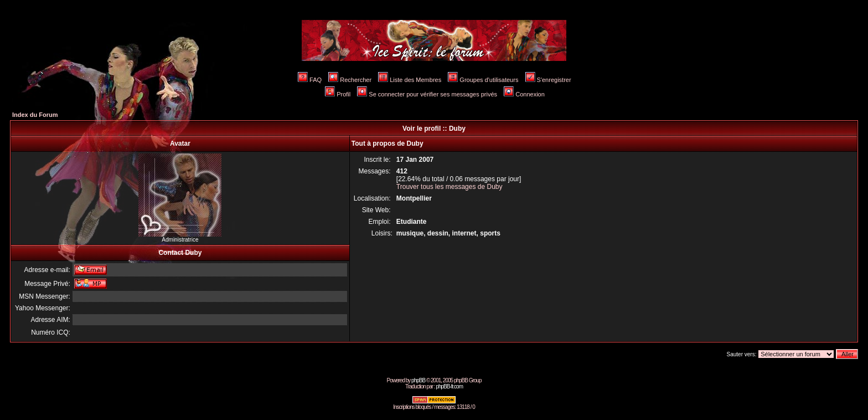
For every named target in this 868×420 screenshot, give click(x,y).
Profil (338, 94)
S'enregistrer (548, 80)
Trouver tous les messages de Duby (449, 187)
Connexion (524, 94)
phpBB (418, 380)
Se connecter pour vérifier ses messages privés (427, 94)
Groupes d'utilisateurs (483, 80)
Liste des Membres (410, 80)
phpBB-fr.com (449, 386)
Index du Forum (35, 115)
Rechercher (350, 80)
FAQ (310, 80)
